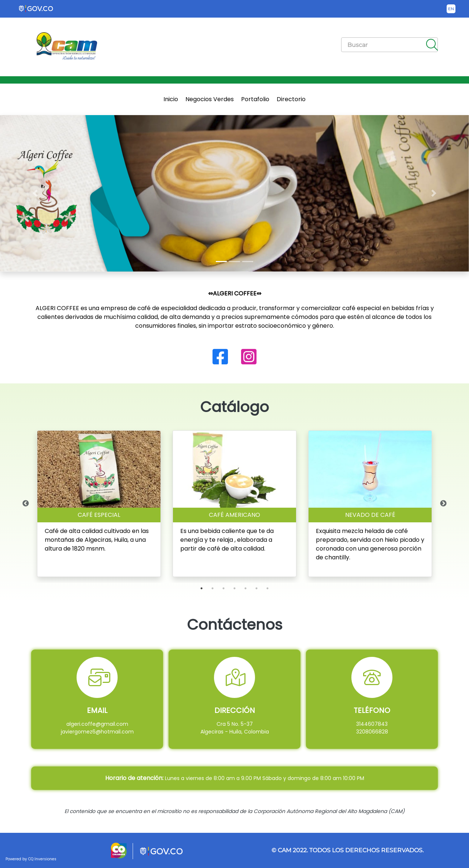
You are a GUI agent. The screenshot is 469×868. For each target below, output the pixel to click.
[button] (35, 193)
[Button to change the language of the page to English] (451, 9)
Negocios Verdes (210, 99)
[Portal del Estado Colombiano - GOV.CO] (36, 9)
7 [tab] (267, 588)
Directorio (291, 99)
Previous (26, 504)
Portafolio (255, 99)
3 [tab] (224, 588)
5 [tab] (245, 588)
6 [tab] (256, 588)
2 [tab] (213, 588)
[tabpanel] (99, 504)
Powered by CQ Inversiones (31, 859)
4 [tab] (234, 588)
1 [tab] (202, 588)
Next (443, 504)
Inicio (171, 99)
